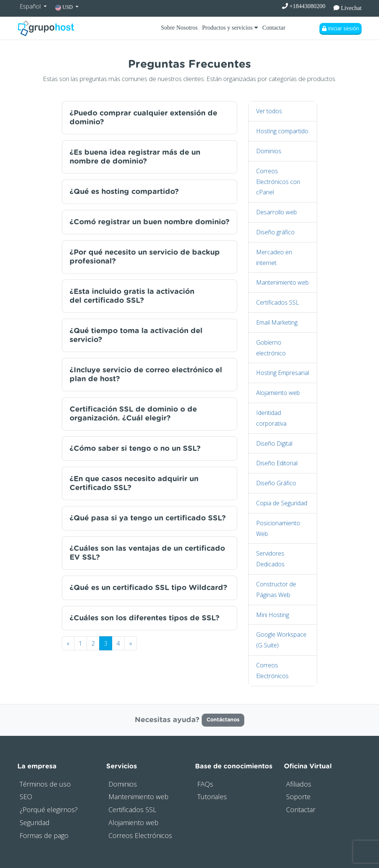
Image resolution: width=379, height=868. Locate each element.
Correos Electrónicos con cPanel (278, 182)
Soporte (298, 797)
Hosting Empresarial (283, 373)
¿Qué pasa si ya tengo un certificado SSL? (148, 518)
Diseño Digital (274, 443)
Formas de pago (44, 835)
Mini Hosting (273, 615)
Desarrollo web (276, 212)
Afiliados (299, 784)
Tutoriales (212, 797)
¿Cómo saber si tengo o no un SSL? (135, 449)
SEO (26, 797)
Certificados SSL (278, 302)
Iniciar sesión (341, 28)
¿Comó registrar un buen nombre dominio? (150, 222)
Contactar (274, 28)
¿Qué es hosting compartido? (124, 192)
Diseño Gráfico (276, 483)
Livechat (348, 8)
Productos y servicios (230, 28)
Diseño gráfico (275, 232)
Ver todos (269, 111)
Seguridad (35, 822)
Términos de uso (45, 784)
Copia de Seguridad (282, 503)
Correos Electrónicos (140, 835)
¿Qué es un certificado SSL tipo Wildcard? (148, 588)
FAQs (205, 784)
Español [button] (31, 6)
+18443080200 (304, 6)
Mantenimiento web (282, 282)
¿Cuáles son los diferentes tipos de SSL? (145, 618)
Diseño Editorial (277, 463)
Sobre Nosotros (179, 28)
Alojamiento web (278, 393)
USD (65, 8)
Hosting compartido (282, 131)
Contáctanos (223, 720)
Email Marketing (277, 322)
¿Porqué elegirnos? (49, 810)
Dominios (269, 151)
